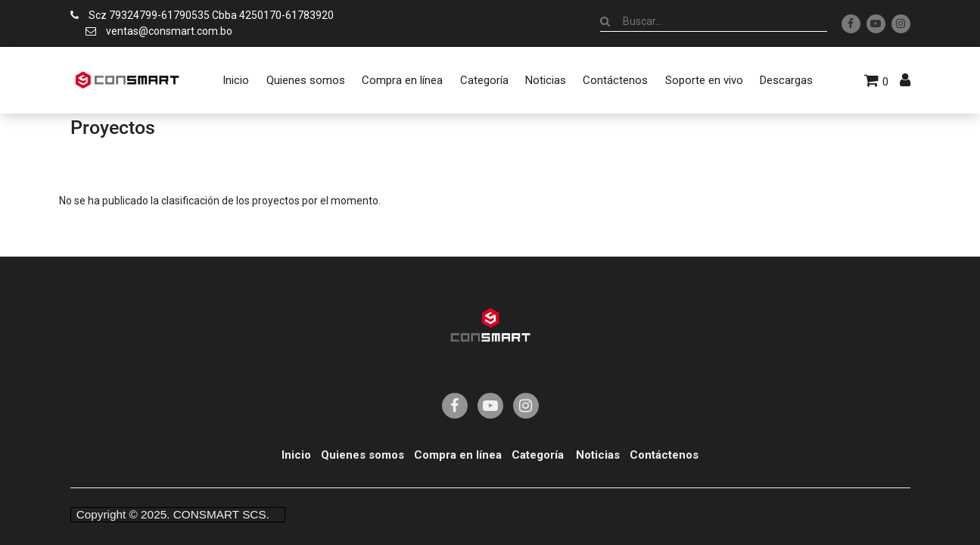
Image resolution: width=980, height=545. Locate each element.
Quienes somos (362, 455)
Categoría (538, 455)
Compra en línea (458, 455)
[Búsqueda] (605, 21)
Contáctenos (664, 455)
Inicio (296, 455)
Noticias (598, 455)
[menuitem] (236, 80)
